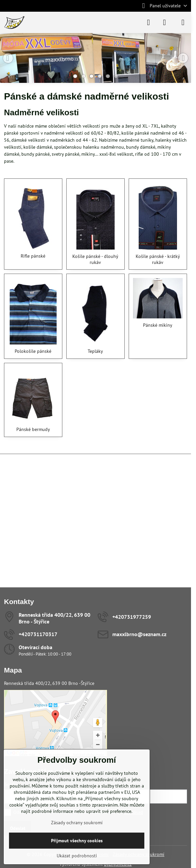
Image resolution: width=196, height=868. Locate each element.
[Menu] (183, 22)
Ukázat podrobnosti (77, 856)
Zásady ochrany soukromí (77, 823)
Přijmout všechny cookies (77, 841)
